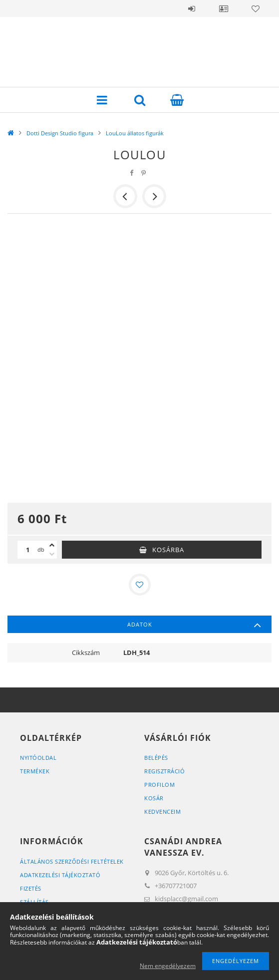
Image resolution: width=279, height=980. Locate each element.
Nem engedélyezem (168, 966)
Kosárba (168, 550)
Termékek (35, 771)
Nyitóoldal (38, 758)
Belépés (192, 8)
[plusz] (52, 545)
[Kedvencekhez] (140, 585)
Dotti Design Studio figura (60, 133)
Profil (224, 8)
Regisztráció (164, 771)
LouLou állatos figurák (135, 133)
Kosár (154, 798)
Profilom (159, 785)
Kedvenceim (162, 812)
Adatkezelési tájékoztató (60, 875)
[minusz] (52, 554)
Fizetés (31, 888)
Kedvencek (256, 8)
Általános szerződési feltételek (72, 861)
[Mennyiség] (27, 550)
